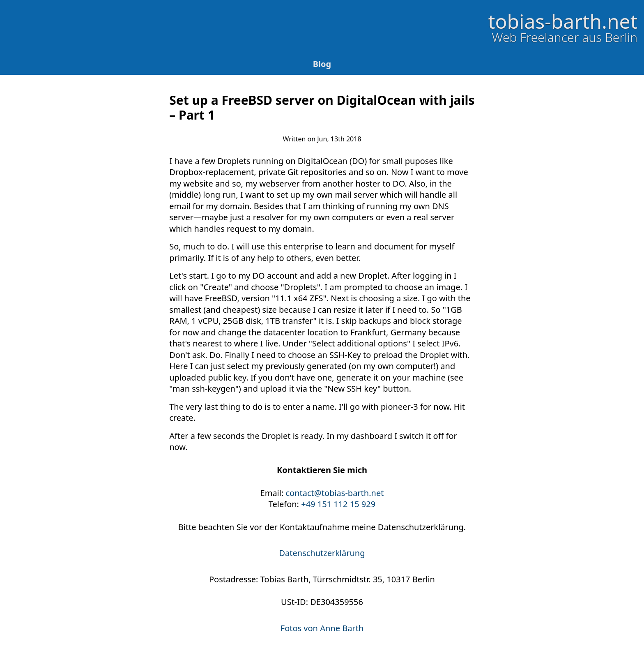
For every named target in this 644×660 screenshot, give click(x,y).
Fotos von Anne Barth (322, 628)
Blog (322, 64)
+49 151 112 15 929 (338, 504)
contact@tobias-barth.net (335, 493)
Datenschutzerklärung (322, 553)
